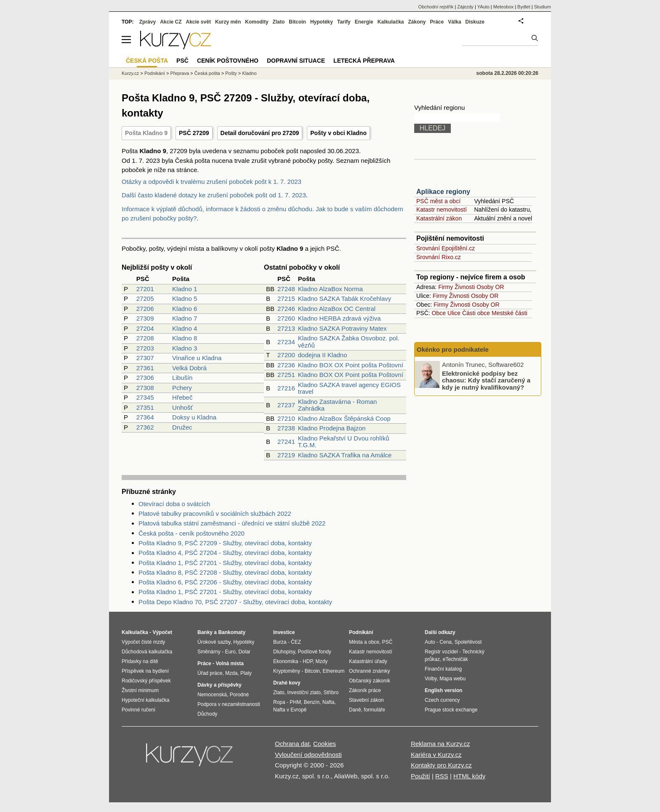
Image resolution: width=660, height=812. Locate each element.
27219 (286, 455)
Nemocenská (212, 695)
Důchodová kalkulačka (147, 652)
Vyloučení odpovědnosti (308, 755)
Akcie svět (198, 22)
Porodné (239, 695)
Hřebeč (182, 397)
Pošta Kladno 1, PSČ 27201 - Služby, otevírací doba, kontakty (225, 563)
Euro (230, 652)
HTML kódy (469, 776)
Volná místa (229, 663)
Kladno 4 (185, 328)
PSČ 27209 (194, 133)
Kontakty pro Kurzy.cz (441, 765)
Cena (446, 642)
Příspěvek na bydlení (145, 671)
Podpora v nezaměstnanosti (229, 704)
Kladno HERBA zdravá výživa (339, 318)
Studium (543, 7)
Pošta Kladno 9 (146, 133)
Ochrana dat (292, 744)
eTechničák (455, 659)
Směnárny (209, 652)
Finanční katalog (443, 669)
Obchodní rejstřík (436, 7)
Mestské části (510, 313)
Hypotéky (322, 22)
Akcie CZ (171, 22)
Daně (355, 710)
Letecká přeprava (364, 61)
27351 (145, 407)
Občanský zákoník (370, 681)
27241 (286, 442)
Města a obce (364, 642)
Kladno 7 (185, 318)
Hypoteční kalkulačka (145, 700)
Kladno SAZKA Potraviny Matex (342, 328)
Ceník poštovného (228, 61)
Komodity (257, 22)
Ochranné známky (369, 671)
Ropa (279, 702)
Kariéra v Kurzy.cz (436, 755)
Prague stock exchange (451, 710)
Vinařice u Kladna (197, 358)
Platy (246, 673)
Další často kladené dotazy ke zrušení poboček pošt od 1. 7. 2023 (214, 195)
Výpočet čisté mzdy (143, 642)
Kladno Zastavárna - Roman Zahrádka (338, 405)
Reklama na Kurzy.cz (440, 744)
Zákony (417, 22)
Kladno (249, 73)
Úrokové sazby (214, 642)
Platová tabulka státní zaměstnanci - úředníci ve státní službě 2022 (232, 523)
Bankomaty (232, 632)
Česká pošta (207, 73)
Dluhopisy (284, 652)
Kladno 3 (185, 348)
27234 (286, 342)
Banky (205, 632)
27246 (286, 309)
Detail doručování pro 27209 (260, 133)
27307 (145, 358)
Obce (439, 313)
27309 (145, 318)
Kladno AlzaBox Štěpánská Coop (344, 418)
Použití (420, 776)
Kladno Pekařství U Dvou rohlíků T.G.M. (344, 442)
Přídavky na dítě (140, 661)
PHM (295, 702)
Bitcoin (297, 22)
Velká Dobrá (189, 368)
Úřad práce (210, 673)
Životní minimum (140, 690)
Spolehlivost (468, 642)
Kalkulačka (391, 22)
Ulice (454, 313)
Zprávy (148, 22)
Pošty (231, 73)
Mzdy (322, 661)
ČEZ (296, 642)
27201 (145, 289)
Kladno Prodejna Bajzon (332, 428)
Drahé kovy (287, 683)
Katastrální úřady (368, 661)
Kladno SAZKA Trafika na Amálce (345, 455)
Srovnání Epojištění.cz (446, 248)
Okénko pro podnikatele (453, 349)
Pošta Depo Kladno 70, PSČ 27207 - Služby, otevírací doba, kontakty (235, 602)
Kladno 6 (185, 309)
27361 (145, 368)
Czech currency (442, 700)
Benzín (312, 702)
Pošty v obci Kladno (338, 133)
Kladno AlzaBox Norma (330, 289)
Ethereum (333, 671)
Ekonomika (286, 661)
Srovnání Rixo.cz (439, 257)
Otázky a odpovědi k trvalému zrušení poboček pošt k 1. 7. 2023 (212, 182)
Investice (284, 632)
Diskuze (475, 22)
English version (443, 690)
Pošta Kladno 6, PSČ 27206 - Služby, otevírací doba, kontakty (225, 582)
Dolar (244, 652)
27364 (145, 417)
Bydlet (524, 7)
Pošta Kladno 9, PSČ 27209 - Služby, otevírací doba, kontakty (225, 543)
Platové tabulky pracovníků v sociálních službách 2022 (215, 513)
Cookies (325, 744)
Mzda (231, 673)
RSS (442, 776)
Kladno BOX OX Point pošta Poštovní (351, 365)
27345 (145, 397)
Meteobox (503, 7)
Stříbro (331, 693)
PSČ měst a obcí (438, 201)
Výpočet (162, 632)
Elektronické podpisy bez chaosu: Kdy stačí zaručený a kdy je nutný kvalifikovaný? (486, 380)
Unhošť (182, 407)
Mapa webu (452, 679)
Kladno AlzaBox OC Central (337, 309)
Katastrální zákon (439, 218)
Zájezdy (465, 7)
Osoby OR (490, 287)
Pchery (182, 388)
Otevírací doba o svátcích (174, 504)
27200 (286, 355)
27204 (145, 328)
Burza (280, 642)
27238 (286, 428)
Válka (454, 22)
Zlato (279, 22)
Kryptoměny (287, 671)
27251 (286, 375)
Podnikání (155, 73)
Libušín (182, 378)
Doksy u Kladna (194, 417)
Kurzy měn (228, 22)
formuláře (374, 710)
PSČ (182, 61)
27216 (286, 388)
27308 (145, 388)
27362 (145, 427)
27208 (145, 338)
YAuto (483, 7)
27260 (286, 318)
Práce (437, 22)
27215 (286, 299)
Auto (430, 642)
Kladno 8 (185, 338)
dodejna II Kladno (323, 355)
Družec (182, 427)
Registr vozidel (441, 652)
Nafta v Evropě (290, 710)
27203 (145, 348)
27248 (286, 289)
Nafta (329, 702)
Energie (364, 22)
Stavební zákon (366, 700)
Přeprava (180, 73)
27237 (286, 405)
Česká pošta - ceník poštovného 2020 (192, 533)
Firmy (446, 287)
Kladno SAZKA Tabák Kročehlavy (345, 299)
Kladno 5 (185, 299)
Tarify (344, 22)
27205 (145, 299)
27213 (286, 328)
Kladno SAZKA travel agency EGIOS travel (349, 388)
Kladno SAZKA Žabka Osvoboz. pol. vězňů (349, 342)
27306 (145, 378)
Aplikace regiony (443, 192)
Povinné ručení (138, 710)
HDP (308, 661)
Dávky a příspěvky (220, 685)
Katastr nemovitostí (442, 210)
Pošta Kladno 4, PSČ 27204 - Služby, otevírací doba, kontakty (225, 553)
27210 (286, 418)
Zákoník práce (365, 690)
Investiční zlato (304, 693)
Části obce (476, 313)
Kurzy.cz (130, 73)
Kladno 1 (185, 289)
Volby (431, 679)
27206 (145, 309)
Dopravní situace (296, 61)
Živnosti (465, 287)
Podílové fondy (314, 652)
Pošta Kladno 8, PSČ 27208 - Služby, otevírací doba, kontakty (225, 572)
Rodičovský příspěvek (146, 681)
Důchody (207, 714)
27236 (286, 365)
